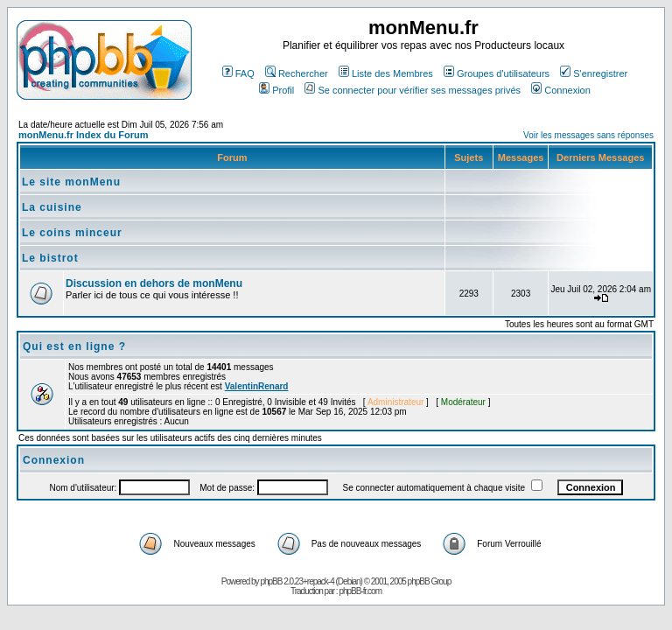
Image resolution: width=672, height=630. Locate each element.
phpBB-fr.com (360, 591)
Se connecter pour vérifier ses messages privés (413, 90)
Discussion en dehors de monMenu (154, 283)
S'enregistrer (594, 73)
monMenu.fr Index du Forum (84, 135)
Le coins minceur (72, 233)
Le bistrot (50, 258)
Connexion (561, 90)
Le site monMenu (71, 182)
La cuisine (52, 207)
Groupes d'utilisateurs (497, 73)
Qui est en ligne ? (74, 346)
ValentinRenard (257, 386)
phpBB (271, 581)
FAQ (238, 73)
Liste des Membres (386, 73)
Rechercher (297, 73)
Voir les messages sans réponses (588, 135)
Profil (276, 90)
